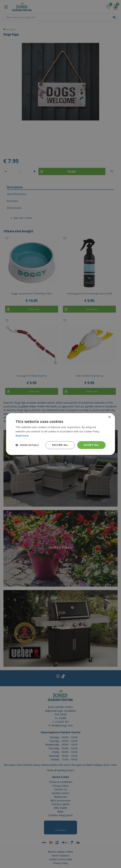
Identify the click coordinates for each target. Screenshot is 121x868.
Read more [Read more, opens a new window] (22, 436)
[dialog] (60, 434)
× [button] (109, 417)
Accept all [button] (91, 445)
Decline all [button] (60, 445)
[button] (27, 445)
